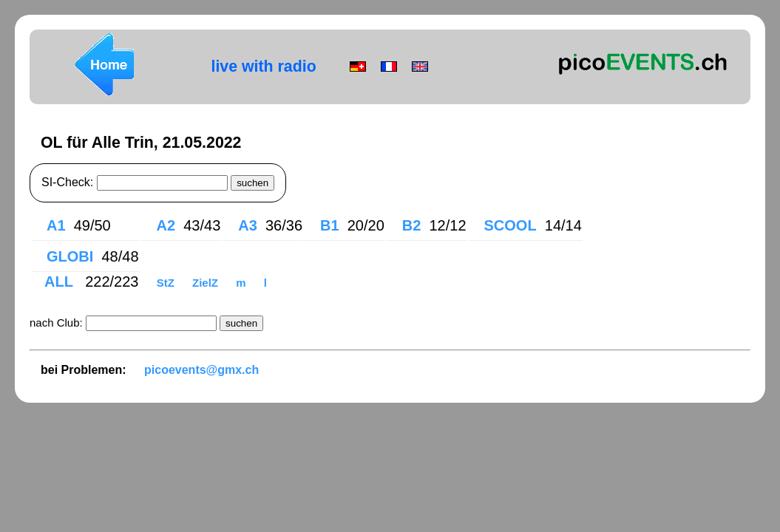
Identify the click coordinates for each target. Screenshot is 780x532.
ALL (61, 282)
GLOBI (70, 256)
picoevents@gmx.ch (201, 370)
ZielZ (207, 283)
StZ (167, 283)
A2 (166, 225)
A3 (248, 225)
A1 (56, 225)
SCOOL (511, 225)
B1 (330, 225)
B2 (412, 225)
